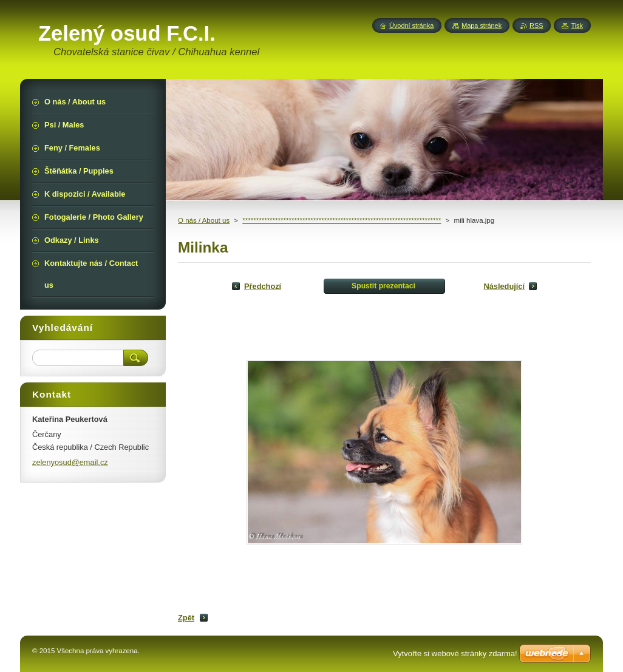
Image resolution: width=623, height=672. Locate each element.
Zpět (186, 618)
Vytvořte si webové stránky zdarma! (455, 653)
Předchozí (263, 286)
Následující (504, 286)
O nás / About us (204, 220)
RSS (536, 25)
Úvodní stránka (411, 25)
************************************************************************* (342, 220)
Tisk (577, 25)
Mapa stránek (482, 25)
